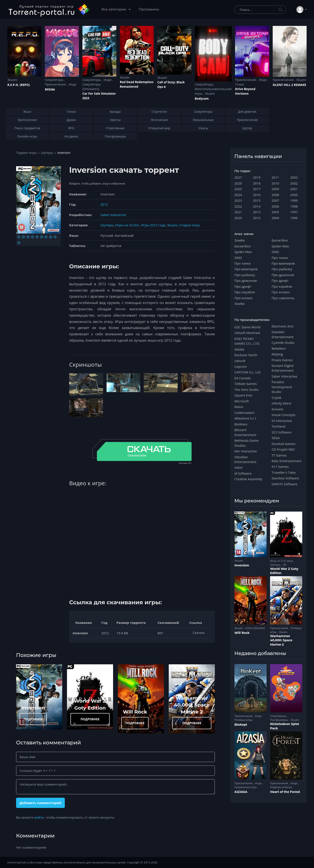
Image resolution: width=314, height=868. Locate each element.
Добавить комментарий (40, 803)
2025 (238, 189)
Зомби (240, 240)
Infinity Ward (281, 403)
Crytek (276, 398)
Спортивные (278, 716)
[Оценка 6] (42, 237)
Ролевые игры (243, 720)
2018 (257, 183)
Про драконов (246, 280)
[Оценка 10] (19, 243)
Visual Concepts (284, 415)
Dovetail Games (284, 444)
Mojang (277, 354)
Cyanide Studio (283, 342)
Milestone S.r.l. (246, 418)
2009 (275, 189)
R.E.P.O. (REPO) (19, 85)
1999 (294, 200)
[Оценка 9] (55, 237)
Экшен (12, 80)
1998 (294, 206)
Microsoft (242, 401)
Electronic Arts (282, 326)
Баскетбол (242, 246)
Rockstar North (246, 355)
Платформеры (279, 720)
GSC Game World (247, 327)
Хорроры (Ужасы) (281, 787)
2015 (257, 200)
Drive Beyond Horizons (245, 91)
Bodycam (202, 98)
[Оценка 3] (28, 237)
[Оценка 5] (37, 237)
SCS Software (282, 432)
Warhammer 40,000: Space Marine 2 (192, 705)
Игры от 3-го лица (282, 561)
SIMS (238, 258)
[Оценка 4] (33, 237)
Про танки (243, 263)
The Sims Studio (246, 390)
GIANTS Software (284, 484)
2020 (238, 218)
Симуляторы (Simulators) (92, 87)
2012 (104, 204)
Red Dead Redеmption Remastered (137, 84)
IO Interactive (282, 421)
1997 (294, 212)
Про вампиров (246, 269)
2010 (275, 183)
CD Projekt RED (283, 449)
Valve (238, 467)
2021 (238, 212)
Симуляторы (54, 80)
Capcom (241, 366)
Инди (72, 84)
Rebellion (279, 348)
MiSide (50, 89)
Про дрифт (243, 286)
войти (39, 817)
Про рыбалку (245, 275)
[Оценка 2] (23, 237)
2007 (275, 200)
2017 (257, 189)
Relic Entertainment (286, 461)
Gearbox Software (285, 478)
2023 (238, 200)
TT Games (279, 455)
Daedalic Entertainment (283, 334)
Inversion (33, 708)
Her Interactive (246, 451)
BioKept (241, 725)
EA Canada (242, 378)
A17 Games (280, 467)
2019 (257, 177)
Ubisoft (240, 361)
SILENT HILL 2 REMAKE (289, 85)
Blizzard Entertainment (245, 432)
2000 (294, 195)
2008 (275, 195)
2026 (238, 183)
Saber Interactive (113, 215)
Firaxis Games (282, 360)
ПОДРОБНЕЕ (33, 719)
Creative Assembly (248, 479)
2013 (257, 212)
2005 (275, 212)
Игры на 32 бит (127, 225)
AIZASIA (241, 792)
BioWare (241, 424)
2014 (257, 206)
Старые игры (190, 225)
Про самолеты (283, 298)
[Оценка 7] (46, 237)
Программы (149, 9)
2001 (294, 189)
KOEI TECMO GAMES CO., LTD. (247, 341)
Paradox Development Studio (282, 387)
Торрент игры (26, 153)
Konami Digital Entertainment (283, 368)
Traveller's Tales (284, 472)
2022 (238, 206)
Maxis (239, 407)
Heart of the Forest (285, 792)
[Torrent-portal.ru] (49, 10)
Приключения (56, 84)
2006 (275, 206)
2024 (238, 195)
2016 (257, 195)
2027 (238, 177)
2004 (275, 218)
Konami (277, 409)
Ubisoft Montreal (247, 333)
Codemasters (244, 413)
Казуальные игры (246, 787)
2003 (294, 177)
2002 (294, 183)
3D (285, 565)
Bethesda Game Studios (246, 443)
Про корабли (245, 292)
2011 (275, 177)
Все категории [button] (114, 9)
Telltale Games (246, 384)
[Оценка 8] (51, 237)
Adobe (239, 349)
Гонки (240, 84)
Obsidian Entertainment (245, 459)
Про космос (244, 298)
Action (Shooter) (255, 628)
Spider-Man (243, 252)
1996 (294, 218)
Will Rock (135, 712)
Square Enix (243, 395)
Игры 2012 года (153, 225)
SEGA (276, 438)
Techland (279, 426)
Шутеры (47, 153)
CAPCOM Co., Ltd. (248, 372)
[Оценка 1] (19, 237)
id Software (243, 473)
